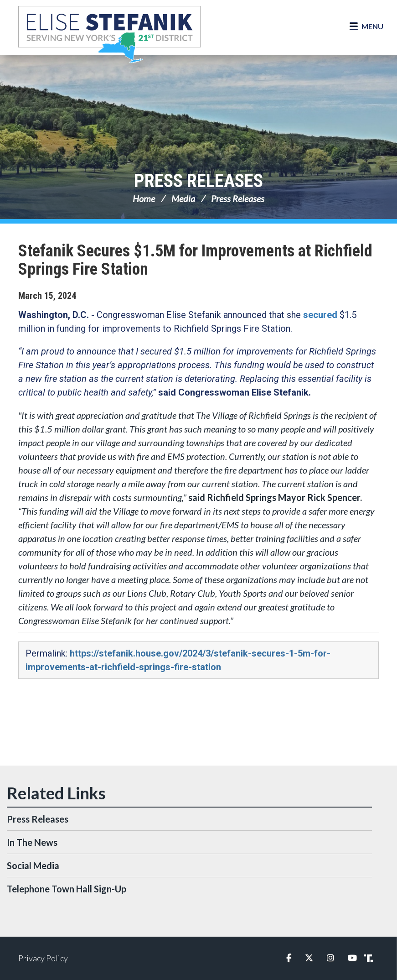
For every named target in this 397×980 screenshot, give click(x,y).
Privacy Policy (43, 958)
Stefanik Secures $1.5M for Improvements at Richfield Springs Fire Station (195, 260)
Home (144, 198)
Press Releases (198, 181)
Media (183, 198)
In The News (32, 842)
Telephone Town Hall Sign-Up (67, 889)
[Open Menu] (366, 26)
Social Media (33, 865)
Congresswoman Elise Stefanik (109, 34)
